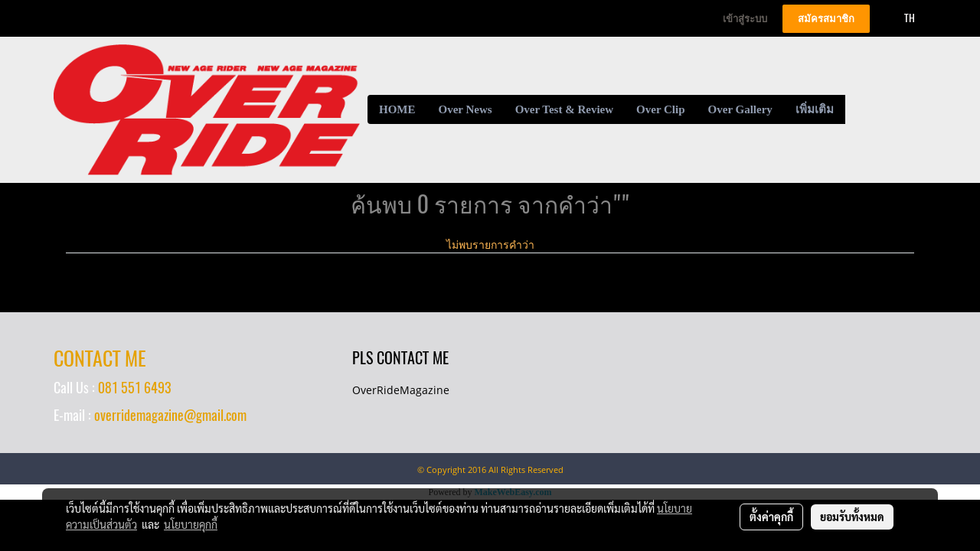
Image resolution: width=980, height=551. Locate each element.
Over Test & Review (564, 109)
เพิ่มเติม (815, 109)
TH (901, 18)
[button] (859, 109)
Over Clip (660, 109)
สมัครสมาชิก (826, 19)
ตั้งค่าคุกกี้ (771, 517)
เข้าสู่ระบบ (745, 19)
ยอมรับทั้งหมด (852, 517)
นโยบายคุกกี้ (191, 524)
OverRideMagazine (401, 390)
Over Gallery (740, 109)
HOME (397, 109)
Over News (465, 109)
